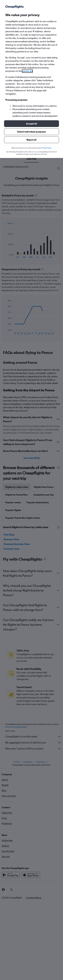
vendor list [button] (27, 71)
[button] (32, 124)
